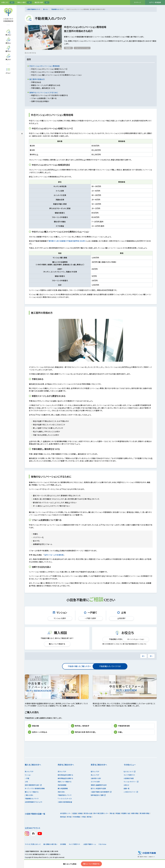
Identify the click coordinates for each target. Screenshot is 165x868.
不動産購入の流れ (111, 639)
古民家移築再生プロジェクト (34, 808)
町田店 (118, 820)
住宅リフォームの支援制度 (55, 555)
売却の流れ (61, 798)
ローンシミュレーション (138, 639)
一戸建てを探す (91, 618)
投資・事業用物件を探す (33, 792)
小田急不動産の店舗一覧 (35, 820)
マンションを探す (60, 618)
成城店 (80, 820)
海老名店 (63, 823)
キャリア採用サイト (129, 781)
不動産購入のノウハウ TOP (109, 666)
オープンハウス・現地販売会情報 (35, 795)
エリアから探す (95, 788)
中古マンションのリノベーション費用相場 (44, 66)
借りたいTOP (95, 778)
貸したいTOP (95, 781)
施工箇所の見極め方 (37, 79)
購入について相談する (57, 644)
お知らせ (126, 792)
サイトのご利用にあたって (33, 851)
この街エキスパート (131, 798)
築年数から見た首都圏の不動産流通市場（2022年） (68, 241)
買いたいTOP (29, 778)
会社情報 (66, 851)
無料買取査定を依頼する (65, 785)
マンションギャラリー (131, 788)
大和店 (83, 823)
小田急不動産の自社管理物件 (101, 798)
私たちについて (129, 778)
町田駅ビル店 (126, 820)
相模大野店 (135, 820)
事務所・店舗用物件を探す (99, 792)
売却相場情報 (62, 792)
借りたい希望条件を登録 (98, 795)
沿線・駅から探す (96, 785)
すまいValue (110, 851)
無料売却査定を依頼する (65, 781)
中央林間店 (76, 823)
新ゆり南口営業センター (101, 820)
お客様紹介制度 (129, 785)
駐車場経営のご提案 (98, 802)
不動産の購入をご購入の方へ (73, 666)
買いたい (46, 9)
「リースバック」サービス (65, 805)
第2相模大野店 (144, 820)
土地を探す (121, 618)
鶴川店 (112, 820)
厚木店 (69, 823)
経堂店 (75, 820)
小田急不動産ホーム (95, 851)
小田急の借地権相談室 (65, 808)
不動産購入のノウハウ (57, 9)
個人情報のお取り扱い (51, 851)
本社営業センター (66, 820)
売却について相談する (64, 788)
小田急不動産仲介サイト (33, 9)
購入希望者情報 (63, 795)
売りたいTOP (62, 778)
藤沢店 (89, 823)
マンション (28, 781)
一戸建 (27, 785)
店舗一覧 (127, 795)
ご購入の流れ (29, 802)
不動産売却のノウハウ (65, 802)
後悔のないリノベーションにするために (44, 92)
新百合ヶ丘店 (88, 820)
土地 (26, 788)
